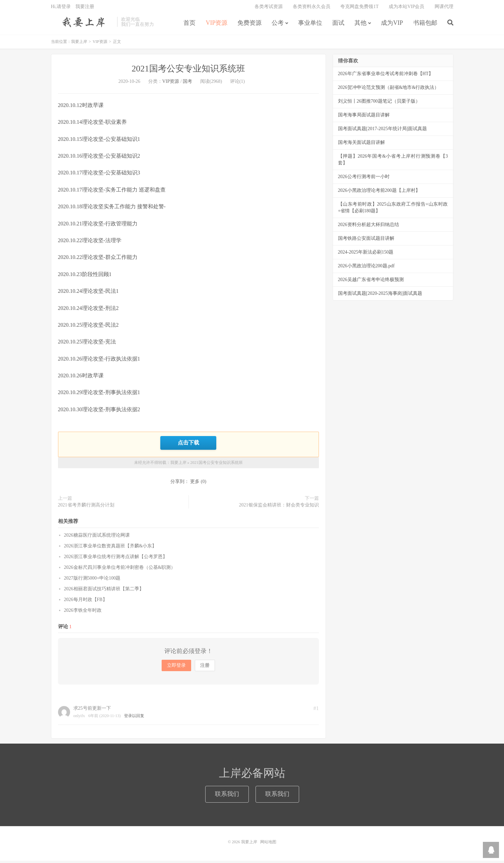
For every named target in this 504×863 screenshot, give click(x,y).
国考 (187, 84)
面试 (338, 25)
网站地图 (268, 844)
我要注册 (85, 9)
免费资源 (249, 25)
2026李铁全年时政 (83, 613)
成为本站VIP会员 (407, 9)
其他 (360, 25)
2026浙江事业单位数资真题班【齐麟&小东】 (110, 548)
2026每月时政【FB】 (86, 602)
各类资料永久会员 (312, 9)
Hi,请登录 (61, 9)
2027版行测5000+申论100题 (92, 580)
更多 (195, 484)
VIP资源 (216, 25)
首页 (189, 25)
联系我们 (227, 796)
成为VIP (392, 25)
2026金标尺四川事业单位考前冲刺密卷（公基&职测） (120, 570)
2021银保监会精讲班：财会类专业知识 (279, 507)
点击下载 (188, 445)
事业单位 (310, 25)
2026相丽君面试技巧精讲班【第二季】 (104, 591)
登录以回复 (134, 718)
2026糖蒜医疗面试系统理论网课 (97, 537)
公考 (278, 25)
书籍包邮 (425, 25)
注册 (205, 668)
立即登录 (176, 668)
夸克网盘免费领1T (359, 9)
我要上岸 (82, 24)
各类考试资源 (269, 9)
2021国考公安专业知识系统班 (188, 71)
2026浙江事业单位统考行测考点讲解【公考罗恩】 (116, 559)
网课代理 (444, 9)
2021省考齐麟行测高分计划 (86, 507)
